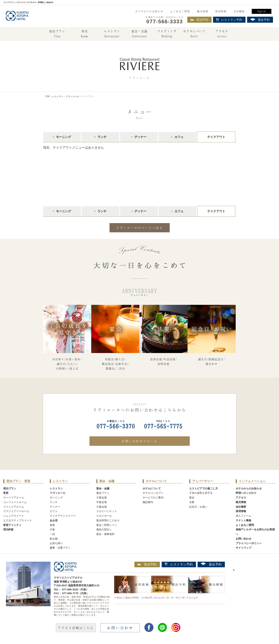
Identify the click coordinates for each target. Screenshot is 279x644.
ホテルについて (194, 34)
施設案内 (148, 502)
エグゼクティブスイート (18, 520)
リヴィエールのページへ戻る (140, 228)
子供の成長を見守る (201, 493)
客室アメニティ (12, 525)
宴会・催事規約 (105, 534)
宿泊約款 (8, 529)
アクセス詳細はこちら (76, 628)
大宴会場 (101, 498)
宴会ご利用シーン (107, 525)
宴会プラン (103, 493)
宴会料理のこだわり (108, 520)
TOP (48, 96)
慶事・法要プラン (60, 548)
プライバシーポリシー (249, 543)
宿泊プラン (57, 34)
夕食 (52, 529)
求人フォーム (243, 516)
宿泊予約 (199, 20)
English (262, 11)
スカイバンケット (107, 511)
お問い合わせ (243, 539)
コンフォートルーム (15, 502)
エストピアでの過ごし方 (203, 488)
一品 (52, 534)
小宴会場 (101, 507)
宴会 (192, 498)
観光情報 (203, 11)
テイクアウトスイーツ (63, 516)
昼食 (52, 525)
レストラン (112, 34)
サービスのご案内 (153, 498)
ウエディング (167, 34)
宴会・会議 (139, 34)
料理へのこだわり (246, 493)
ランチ (102, 137)
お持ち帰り (56, 543)
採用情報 (221, 11)
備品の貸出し (104, 529)
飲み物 (54, 539)
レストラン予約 (179, 564)
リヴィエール (72, 96)
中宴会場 (101, 502)
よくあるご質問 (180, 11)
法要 (192, 502)
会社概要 (239, 11)
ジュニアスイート (14, 516)
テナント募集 (243, 520)
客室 (85, 34)
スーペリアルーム (14, 498)
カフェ (179, 137)
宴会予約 (211, 564)
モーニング (63, 137)
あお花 (54, 520)
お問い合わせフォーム (140, 441)
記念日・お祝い (198, 507)
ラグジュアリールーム (16, 511)
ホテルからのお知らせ (149, 11)
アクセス (222, 34)
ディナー (140, 137)
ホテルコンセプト (153, 493)
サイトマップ (243, 548)
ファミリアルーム (14, 507)
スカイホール (104, 516)
